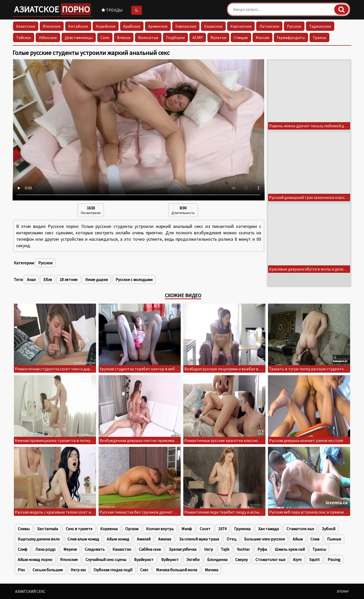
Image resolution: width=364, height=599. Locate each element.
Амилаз (165, 539)
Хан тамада (269, 529)
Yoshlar (243, 549)
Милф (187, 529)
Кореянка (109, 529)
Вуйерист (170, 559)
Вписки (124, 37)
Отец (232, 539)
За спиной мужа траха (199, 539)
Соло (105, 37)
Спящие (241, 37)
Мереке (70, 549)
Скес (144, 570)
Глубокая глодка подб (113, 570)
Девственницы (79, 37)
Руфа (262, 549)
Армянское (158, 26)
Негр (209, 549)
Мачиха (212, 570)
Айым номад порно (35, 559)
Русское (294, 26)
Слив (315, 539)
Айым (298, 539)
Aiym (297, 559)
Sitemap (343, 591)
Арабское (132, 26)
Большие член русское (265, 539)
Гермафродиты (291, 37)
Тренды (112, 10)
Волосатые (148, 37)
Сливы (24, 529)
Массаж (262, 37)
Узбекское (48, 37)
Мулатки (218, 37)
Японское (52, 26)
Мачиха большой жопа (177, 570)
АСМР (198, 37)
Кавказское (186, 26)
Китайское (78, 26)
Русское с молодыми (134, 279)
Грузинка (242, 529)
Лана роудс (45, 549)
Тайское (24, 37)
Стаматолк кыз (300, 529)
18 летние (69, 279)
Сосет (205, 529)
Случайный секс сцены (106, 559)
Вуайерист (144, 559)
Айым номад (118, 539)
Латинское (269, 26)
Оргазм (132, 529)
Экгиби (193, 559)
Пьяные (334, 539)
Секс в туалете (79, 529)
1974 (222, 529)
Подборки (175, 37)
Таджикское (320, 26)
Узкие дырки (97, 279)
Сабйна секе (150, 549)
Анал (31, 279)
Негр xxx (78, 570)
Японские (69, 559)
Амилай (144, 539)
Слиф (23, 549)
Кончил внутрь (160, 529)
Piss (21, 570)
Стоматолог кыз (270, 559)
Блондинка (217, 559)
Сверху (241, 559)
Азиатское (52, 9)
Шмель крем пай (290, 549)
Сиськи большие (48, 570)
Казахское (213, 26)
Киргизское (241, 26)
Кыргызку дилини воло (39, 539)
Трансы (319, 37)
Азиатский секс (30, 591)
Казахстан (122, 549)
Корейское (106, 26)
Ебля (48, 279)
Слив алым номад (83, 539)
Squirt (315, 559)
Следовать (95, 549)
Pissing (334, 559)
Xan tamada (48, 529)
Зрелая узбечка (183, 549)
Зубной (328, 529)
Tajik (225, 549)
